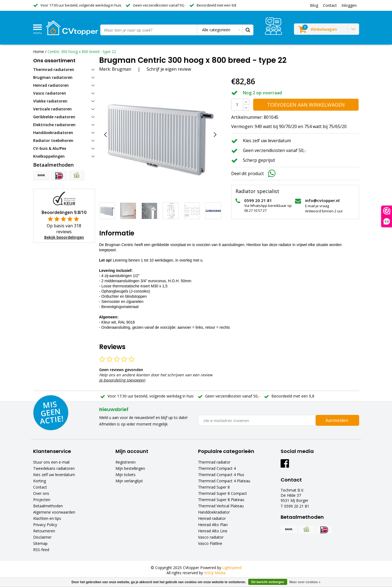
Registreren (126, 462)
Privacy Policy (45, 525)
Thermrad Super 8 (214, 487)
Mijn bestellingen (130, 468)
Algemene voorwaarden (54, 512)
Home (39, 52)
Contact (40, 487)
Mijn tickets (126, 475)
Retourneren (44, 531)
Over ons (41, 493)
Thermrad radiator (214, 462)
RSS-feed (41, 550)
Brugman (122, 69)
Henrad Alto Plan (213, 525)
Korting (40, 481)
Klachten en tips (47, 518)
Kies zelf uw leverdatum (54, 475)
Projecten (42, 500)
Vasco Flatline (210, 543)
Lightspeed (232, 568)
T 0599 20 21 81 (295, 506)
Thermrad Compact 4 (217, 468)
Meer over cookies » (305, 582)
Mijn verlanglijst (129, 481)
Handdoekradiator (214, 512)
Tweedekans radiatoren (54, 468)
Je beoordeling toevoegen (122, 380)
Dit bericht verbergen (268, 582)
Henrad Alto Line (213, 531)
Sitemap (40, 543)
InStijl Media (215, 573)
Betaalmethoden (48, 506)
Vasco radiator (211, 537)
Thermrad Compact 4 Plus (221, 475)
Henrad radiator (212, 518)
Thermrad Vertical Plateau (221, 506)
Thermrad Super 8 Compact (222, 493)
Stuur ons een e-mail (51, 462)
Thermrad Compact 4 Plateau (224, 481)
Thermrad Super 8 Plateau (221, 500)
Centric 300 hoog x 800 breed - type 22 (82, 52)
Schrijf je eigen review (169, 69)
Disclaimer (42, 537)
